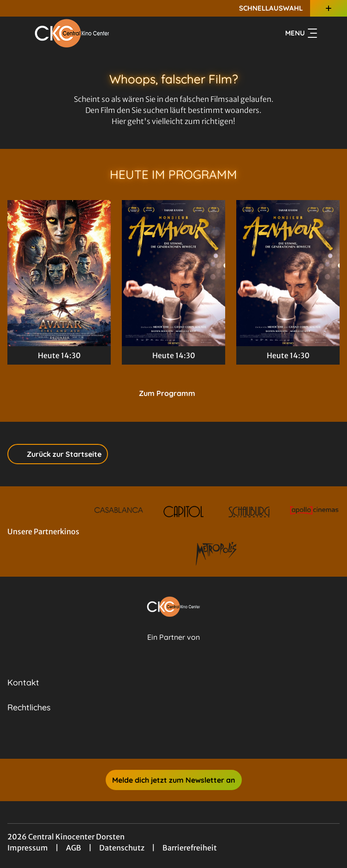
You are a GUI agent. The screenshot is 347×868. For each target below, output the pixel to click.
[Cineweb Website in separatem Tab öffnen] (173, 647)
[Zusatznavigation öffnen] (329, 8)
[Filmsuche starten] (330, 33)
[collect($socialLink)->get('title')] (163, 738)
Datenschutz (122, 848)
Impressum (28, 848)
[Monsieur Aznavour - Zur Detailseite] (173, 273)
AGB (74, 848)
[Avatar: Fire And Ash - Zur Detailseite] (59, 273)
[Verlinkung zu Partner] (119, 512)
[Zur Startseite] (72, 33)
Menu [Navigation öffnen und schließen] (301, 33)
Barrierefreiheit (190, 848)
